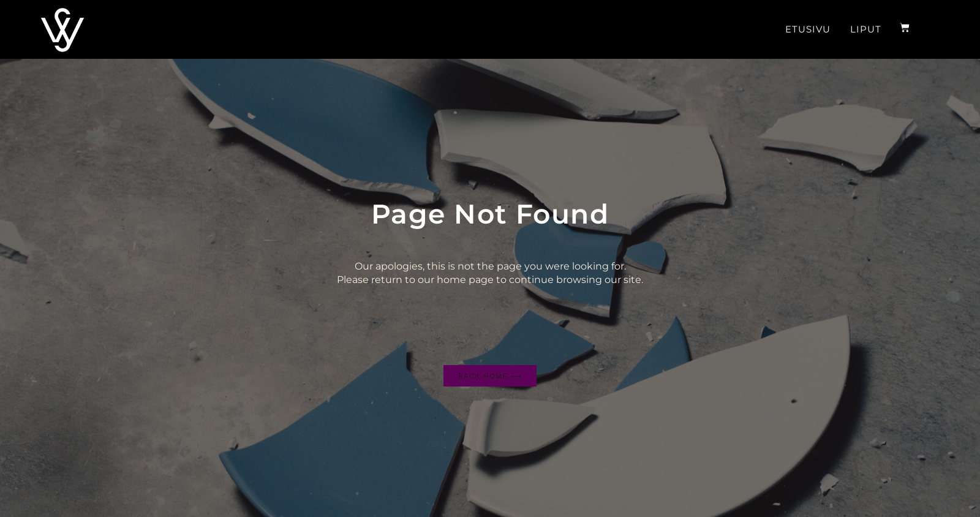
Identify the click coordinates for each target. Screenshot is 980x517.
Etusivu (808, 29)
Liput (866, 29)
